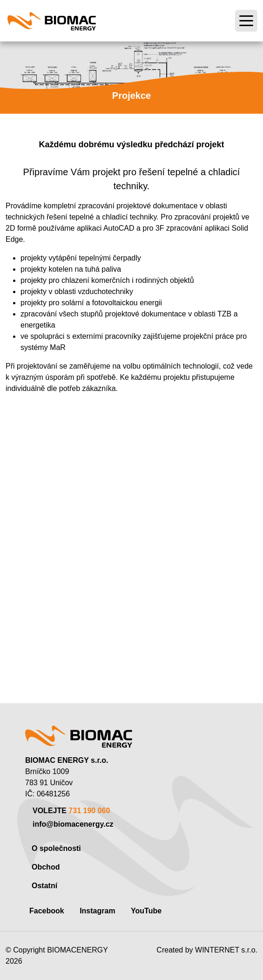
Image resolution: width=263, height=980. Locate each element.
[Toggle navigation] (246, 21)
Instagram (97, 911)
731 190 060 (89, 811)
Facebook (47, 911)
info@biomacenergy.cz (73, 824)
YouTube (146, 911)
